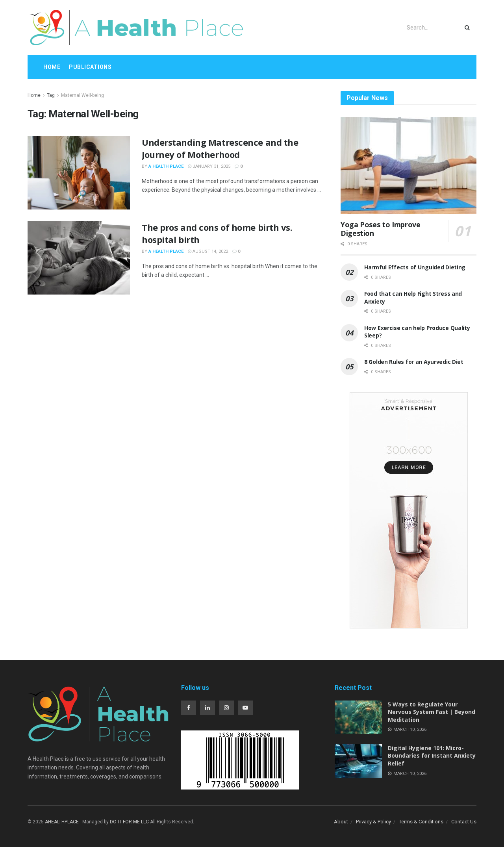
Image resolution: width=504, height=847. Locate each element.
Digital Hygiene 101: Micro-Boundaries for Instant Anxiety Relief (432, 756)
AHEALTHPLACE (62, 822)
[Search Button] (469, 28)
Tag (51, 95)
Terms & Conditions (421, 822)
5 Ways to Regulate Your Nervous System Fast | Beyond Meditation (432, 712)
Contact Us (464, 822)
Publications (90, 67)
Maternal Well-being (82, 95)
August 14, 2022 (208, 251)
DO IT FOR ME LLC (129, 822)
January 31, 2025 (209, 166)
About (341, 822)
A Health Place (166, 166)
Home (52, 67)
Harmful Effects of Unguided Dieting (415, 267)
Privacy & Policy (373, 822)
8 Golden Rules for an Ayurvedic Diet (414, 362)
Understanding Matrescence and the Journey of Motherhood (220, 148)
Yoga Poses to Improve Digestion (380, 229)
